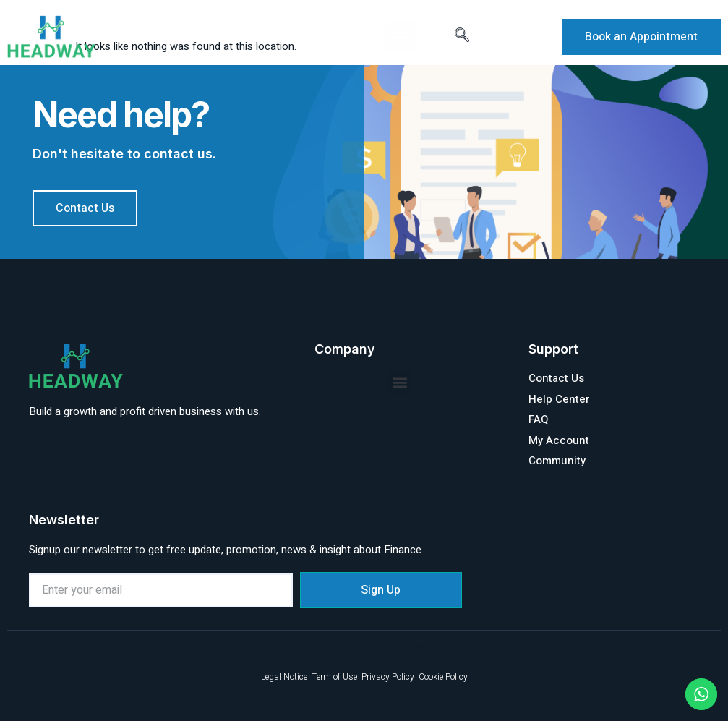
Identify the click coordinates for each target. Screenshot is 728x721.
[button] (401, 37)
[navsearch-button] (462, 37)
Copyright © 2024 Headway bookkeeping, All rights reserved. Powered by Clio (321, 647)
